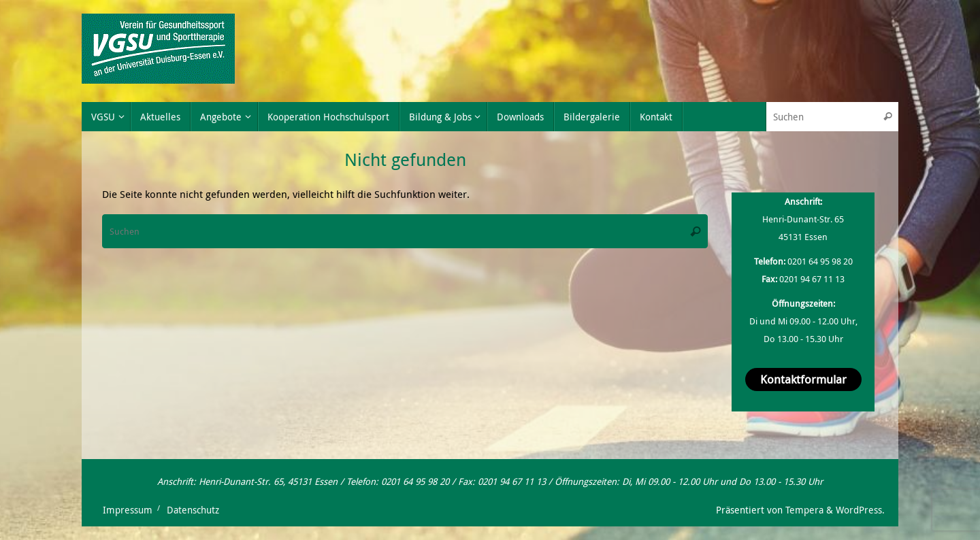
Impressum (128, 510)
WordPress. (860, 510)
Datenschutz (193, 510)
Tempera (804, 510)
